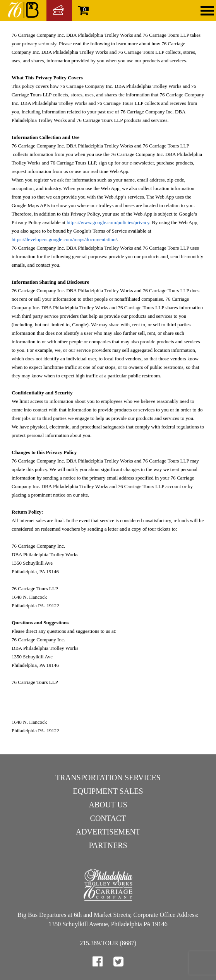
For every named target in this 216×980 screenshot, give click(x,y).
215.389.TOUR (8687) (108, 943)
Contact (108, 818)
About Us (108, 805)
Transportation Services (108, 778)
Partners (108, 845)
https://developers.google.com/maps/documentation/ (64, 239)
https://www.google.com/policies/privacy (108, 222)
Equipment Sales (108, 791)
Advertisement (108, 832)
